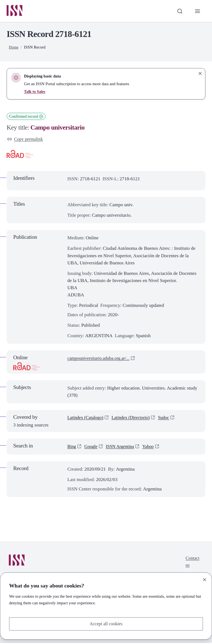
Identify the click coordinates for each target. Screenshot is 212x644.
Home (14, 48)
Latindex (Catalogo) (86, 419)
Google (92, 448)
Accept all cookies (106, 623)
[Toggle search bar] (179, 11)
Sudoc (168, 419)
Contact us (192, 563)
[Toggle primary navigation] (197, 11)
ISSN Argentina (122, 448)
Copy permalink (26, 140)
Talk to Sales (35, 92)
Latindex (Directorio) (134, 419)
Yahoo (151, 448)
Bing (72, 448)
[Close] (205, 579)
